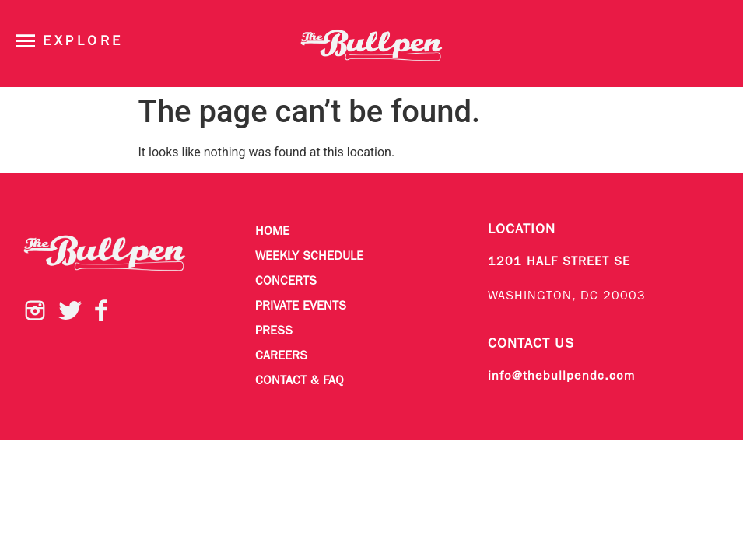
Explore (83, 42)
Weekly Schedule (309, 257)
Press (274, 331)
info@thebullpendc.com (561, 376)
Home (272, 232)
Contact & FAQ (300, 381)
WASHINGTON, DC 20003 (567, 296)
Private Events (301, 306)
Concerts (286, 282)
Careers (281, 356)
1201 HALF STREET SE (559, 262)
